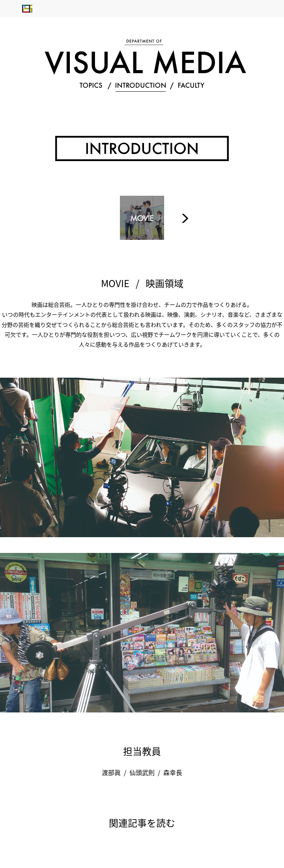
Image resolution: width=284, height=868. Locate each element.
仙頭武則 (142, 772)
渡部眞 (111, 772)
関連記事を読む (142, 823)
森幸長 (173, 772)
